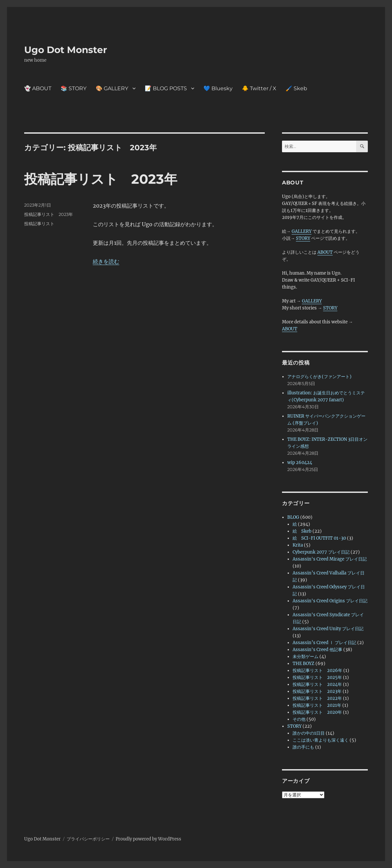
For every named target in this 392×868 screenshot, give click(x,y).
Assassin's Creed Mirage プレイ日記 (330, 559)
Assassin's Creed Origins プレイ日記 (330, 601)
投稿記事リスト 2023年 (101, 179)
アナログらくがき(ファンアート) (319, 377)
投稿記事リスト (39, 224)
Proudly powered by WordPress (148, 839)
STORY (303, 238)
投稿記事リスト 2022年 (317, 698)
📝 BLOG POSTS (166, 88)
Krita (298, 545)
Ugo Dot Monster (66, 50)
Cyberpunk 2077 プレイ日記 (321, 552)
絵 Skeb (302, 531)
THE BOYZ (304, 664)
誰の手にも (303, 747)
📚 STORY (74, 88)
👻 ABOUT (38, 88)
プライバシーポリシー (88, 839)
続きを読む (106, 261)
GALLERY (302, 231)
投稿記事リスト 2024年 (317, 684)
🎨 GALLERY (112, 88)
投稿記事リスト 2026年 (317, 670)
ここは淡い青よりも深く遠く (321, 740)
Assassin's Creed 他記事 (317, 650)
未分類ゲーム (306, 657)
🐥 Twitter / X (259, 88)
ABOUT (325, 252)
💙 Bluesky (218, 88)
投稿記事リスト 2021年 (317, 705)
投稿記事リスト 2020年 (317, 712)
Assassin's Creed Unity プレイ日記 (328, 629)
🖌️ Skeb (296, 88)
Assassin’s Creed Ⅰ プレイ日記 (324, 643)
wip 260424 (300, 463)
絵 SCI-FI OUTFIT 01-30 (319, 538)
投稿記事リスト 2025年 (317, 677)
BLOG (293, 517)
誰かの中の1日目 (309, 733)
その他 (299, 719)
